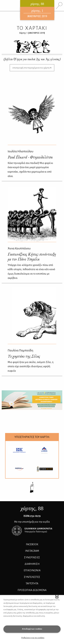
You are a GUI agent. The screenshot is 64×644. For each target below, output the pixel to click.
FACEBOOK (32, 544)
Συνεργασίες (32, 557)
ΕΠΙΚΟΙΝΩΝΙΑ (32, 570)
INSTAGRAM (32, 551)
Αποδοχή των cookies (32, 629)
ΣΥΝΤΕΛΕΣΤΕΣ (32, 577)
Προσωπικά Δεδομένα (32, 590)
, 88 (32, 508)
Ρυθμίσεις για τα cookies (33, 638)
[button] (57, 597)
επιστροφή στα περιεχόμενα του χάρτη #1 (32, 68)
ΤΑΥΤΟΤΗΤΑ (32, 583)
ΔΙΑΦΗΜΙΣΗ (32, 564)
